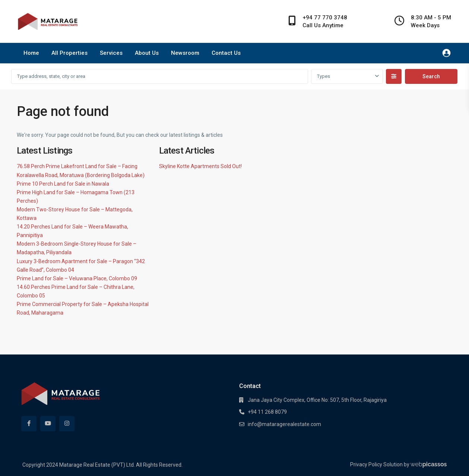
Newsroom (185, 53)
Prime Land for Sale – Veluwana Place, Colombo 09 (77, 278)
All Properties (69, 53)
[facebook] (29, 424)
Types (324, 76)
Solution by (415, 464)
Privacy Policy (366, 464)
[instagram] (67, 424)
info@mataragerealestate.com (284, 424)
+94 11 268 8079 (267, 412)
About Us (147, 53)
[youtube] (48, 424)
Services (111, 53)
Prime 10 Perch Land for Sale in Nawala (63, 184)
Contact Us (226, 53)
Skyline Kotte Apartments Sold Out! (200, 166)
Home (31, 53)
